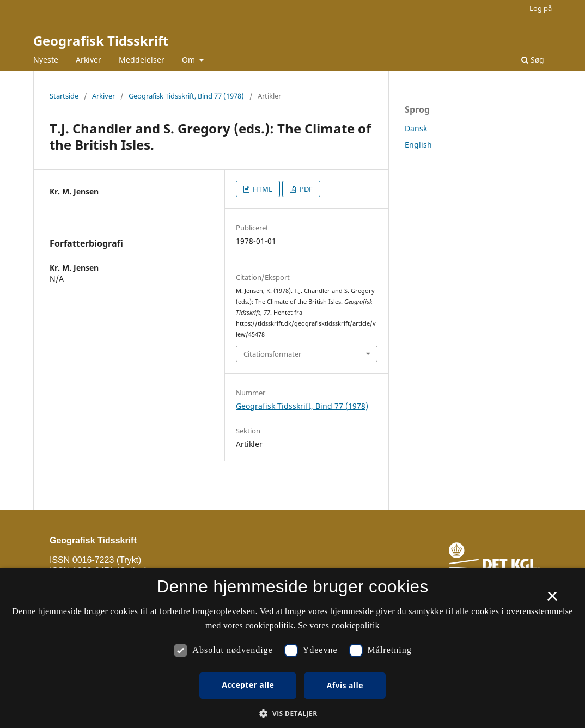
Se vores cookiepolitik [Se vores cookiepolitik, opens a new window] (339, 625)
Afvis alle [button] (345, 685)
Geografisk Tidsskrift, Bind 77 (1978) (186, 96)
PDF (305, 189)
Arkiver (89, 60)
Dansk (416, 128)
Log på (541, 8)
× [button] (552, 600)
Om (190, 60)
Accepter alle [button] (248, 685)
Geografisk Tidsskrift (101, 41)
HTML (262, 189)
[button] (292, 714)
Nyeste (46, 60)
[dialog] (292, 648)
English (418, 145)
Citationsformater (272, 354)
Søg (533, 60)
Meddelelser (142, 60)
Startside (64, 96)
